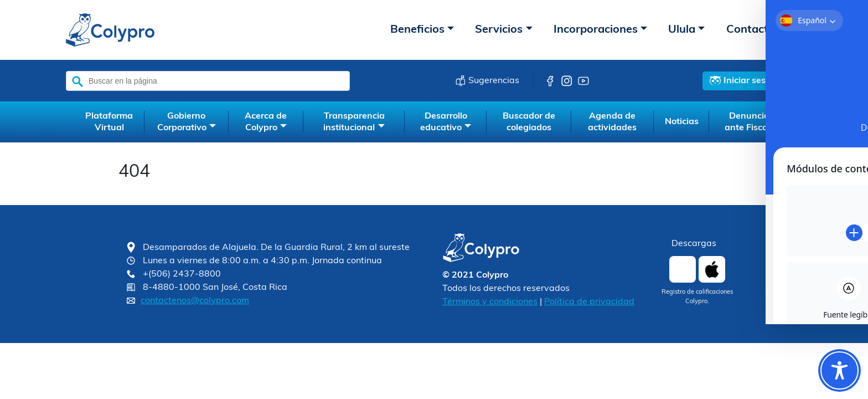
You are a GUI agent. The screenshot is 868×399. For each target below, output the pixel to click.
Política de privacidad (589, 302)
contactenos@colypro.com (195, 301)
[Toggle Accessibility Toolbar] (839, 370)
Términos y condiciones (490, 302)
